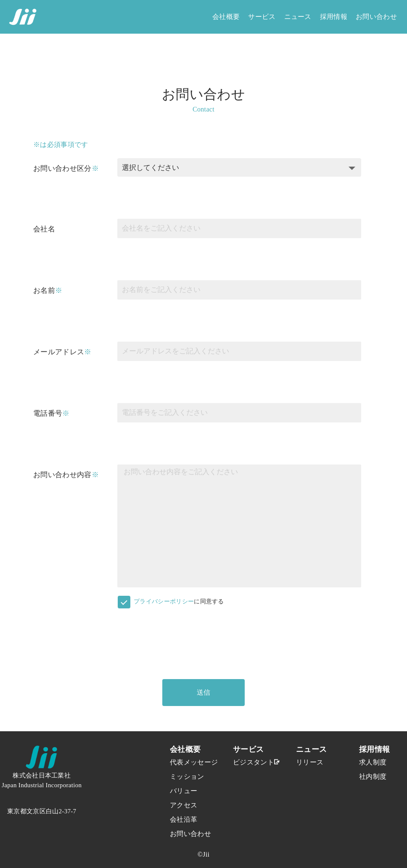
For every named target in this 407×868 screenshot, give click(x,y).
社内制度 (373, 776)
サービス (262, 17)
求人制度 (373, 762)
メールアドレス (59, 352)
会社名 (44, 229)
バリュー (184, 791)
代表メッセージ (185, 762)
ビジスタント (248, 762)
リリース (310, 762)
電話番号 (48, 413)
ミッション (185, 776)
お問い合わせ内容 (62, 475)
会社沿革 (184, 819)
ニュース (298, 17)
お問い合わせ (376, 17)
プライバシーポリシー (164, 601)
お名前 (44, 291)
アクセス (184, 805)
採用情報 (334, 17)
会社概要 (226, 17)
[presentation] (181, 637)
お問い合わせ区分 (62, 169)
